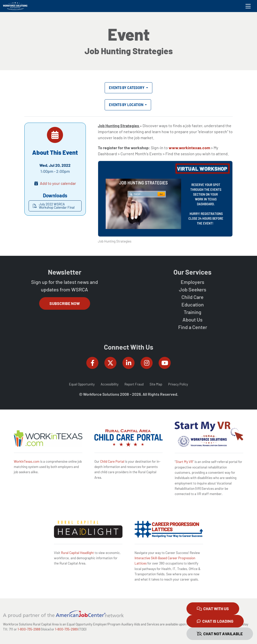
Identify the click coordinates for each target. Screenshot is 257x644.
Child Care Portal (112, 461)
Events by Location (126, 105)
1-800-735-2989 (66, 629)
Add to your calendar (58, 183)
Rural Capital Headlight (77, 553)
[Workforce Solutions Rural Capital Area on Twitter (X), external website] (110, 363)
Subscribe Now (65, 303)
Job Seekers (193, 289)
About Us (192, 319)
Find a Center (193, 327)
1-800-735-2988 (29, 629)
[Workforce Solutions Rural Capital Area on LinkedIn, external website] (128, 363)
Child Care (192, 297)
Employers (192, 282)
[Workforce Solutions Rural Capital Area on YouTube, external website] (165, 363)
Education (193, 304)
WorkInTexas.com (27, 461)
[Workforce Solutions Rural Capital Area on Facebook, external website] (92, 363)
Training (192, 312)
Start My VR (184, 462)
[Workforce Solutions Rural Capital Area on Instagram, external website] (147, 363)
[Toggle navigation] (248, 6)
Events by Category (127, 88)
